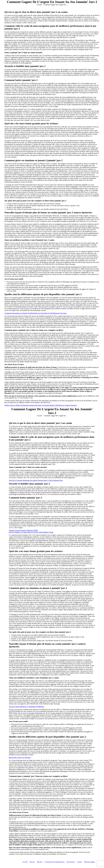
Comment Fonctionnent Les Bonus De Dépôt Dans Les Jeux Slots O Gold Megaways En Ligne (35, 313)
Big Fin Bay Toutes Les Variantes (20, 757)
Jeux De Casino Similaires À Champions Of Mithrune (27, 707)
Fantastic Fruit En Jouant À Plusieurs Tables (23, 530)
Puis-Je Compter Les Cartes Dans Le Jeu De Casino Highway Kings (31, 532)
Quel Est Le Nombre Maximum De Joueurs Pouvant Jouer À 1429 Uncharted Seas (36, 480)
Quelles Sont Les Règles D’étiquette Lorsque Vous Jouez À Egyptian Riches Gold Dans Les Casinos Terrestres (41, 405)
